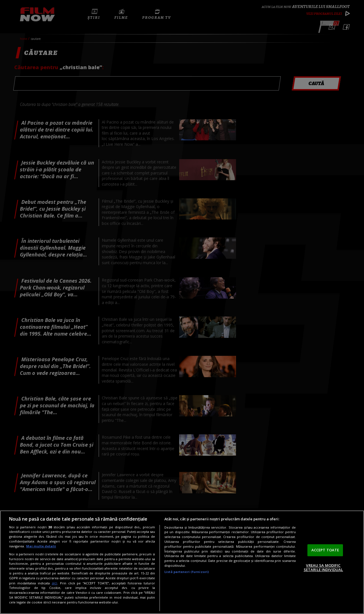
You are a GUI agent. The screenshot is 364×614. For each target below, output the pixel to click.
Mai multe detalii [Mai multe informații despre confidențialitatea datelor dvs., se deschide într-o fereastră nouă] (41, 546)
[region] (182, 562)
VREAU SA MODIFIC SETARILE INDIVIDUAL (323, 568)
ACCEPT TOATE (325, 550)
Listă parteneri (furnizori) (187, 572)
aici (54, 583)
